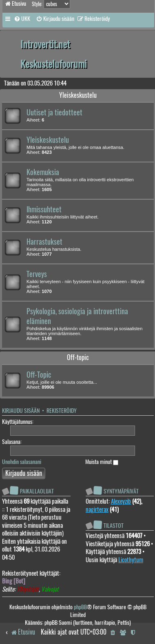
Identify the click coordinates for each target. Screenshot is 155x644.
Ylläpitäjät (28, 589)
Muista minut (102, 462)
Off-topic (78, 357)
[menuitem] (22, 19)
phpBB (80, 607)
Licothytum (131, 560)
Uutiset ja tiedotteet (54, 113)
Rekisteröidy (62, 411)
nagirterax (97, 509)
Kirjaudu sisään (21, 411)
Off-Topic (39, 375)
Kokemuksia (43, 172)
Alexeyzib (121, 501)
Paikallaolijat (37, 491)
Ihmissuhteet (44, 209)
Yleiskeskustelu (78, 95)
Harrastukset (44, 242)
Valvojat (50, 589)
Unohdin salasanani (22, 462)
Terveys (37, 274)
